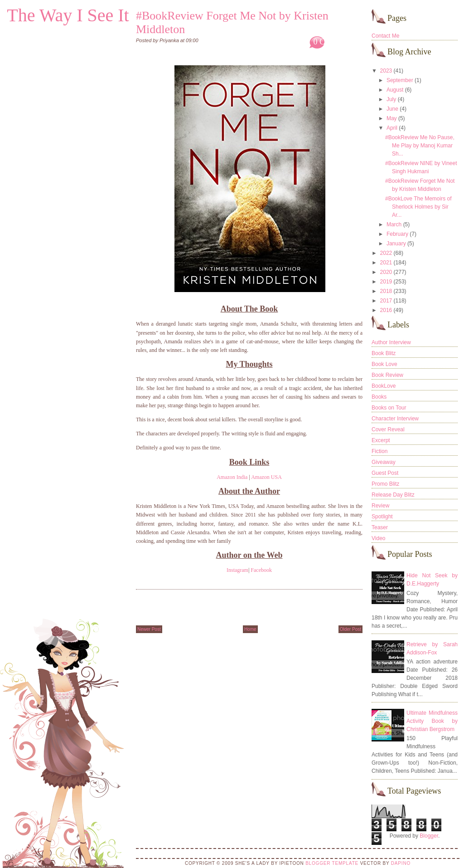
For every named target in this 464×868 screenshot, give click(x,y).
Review (380, 506)
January (396, 244)
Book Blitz (384, 353)
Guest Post (385, 473)
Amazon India (232, 477)
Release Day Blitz (393, 495)
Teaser (380, 527)
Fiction (379, 451)
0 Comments (334, 42)
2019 (386, 282)
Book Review (387, 375)
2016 (386, 310)
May (392, 118)
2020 (386, 272)
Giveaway (384, 462)
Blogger (429, 836)
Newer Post (149, 629)
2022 (386, 253)
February (397, 234)
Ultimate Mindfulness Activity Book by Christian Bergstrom (432, 721)
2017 (386, 301)
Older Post (350, 629)
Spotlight (382, 517)
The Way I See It (68, 15)
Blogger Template (332, 863)
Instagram (237, 570)
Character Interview (395, 419)
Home (250, 629)
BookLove (384, 386)
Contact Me (385, 36)
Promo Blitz (385, 484)
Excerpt (381, 440)
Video (378, 538)
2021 (386, 263)
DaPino (401, 863)
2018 (386, 291)
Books (379, 397)
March (394, 224)
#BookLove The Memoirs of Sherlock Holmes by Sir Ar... (418, 207)
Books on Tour (389, 408)
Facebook (261, 570)
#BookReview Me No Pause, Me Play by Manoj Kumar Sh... (420, 146)
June (392, 109)
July (391, 99)
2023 (386, 71)
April (392, 128)
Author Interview (391, 342)
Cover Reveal (388, 429)
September (400, 80)
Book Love (384, 364)
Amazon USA (266, 477)
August (395, 90)
